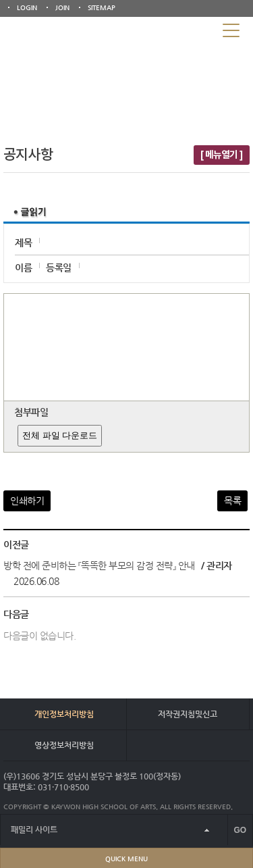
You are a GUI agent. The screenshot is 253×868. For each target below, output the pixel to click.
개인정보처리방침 (64, 714)
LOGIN (27, 8)
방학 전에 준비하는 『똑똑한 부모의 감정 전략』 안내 (99, 565)
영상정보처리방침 (64, 745)
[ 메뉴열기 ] (222, 155)
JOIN (62, 8)
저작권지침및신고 (188, 714)
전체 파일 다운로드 (60, 435)
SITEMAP (102, 8)
